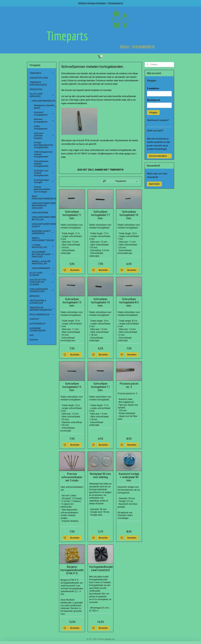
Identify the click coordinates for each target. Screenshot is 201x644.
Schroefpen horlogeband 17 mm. (101, 215)
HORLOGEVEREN (40, 213)
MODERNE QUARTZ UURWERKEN (43, 232)
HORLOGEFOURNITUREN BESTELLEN (44, 218)
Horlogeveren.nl (116, 3)
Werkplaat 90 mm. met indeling (101, 475)
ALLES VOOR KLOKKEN (42, 274)
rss (113, 639)
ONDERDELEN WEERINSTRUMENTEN (42, 309)
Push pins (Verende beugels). (44, 136)
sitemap (108, 639)
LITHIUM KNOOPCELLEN (43, 246)
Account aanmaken (158, 156)
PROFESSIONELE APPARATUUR (38, 302)
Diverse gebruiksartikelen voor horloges (42, 189)
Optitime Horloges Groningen (92, 3)
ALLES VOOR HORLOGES (42, 95)
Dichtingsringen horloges (44, 181)
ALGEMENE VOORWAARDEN (37, 329)
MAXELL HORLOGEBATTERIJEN (43, 239)
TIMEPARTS (42, 73)
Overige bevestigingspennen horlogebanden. (43, 145)
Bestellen (75, 270)
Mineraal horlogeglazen (44, 120)
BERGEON (34, 296)
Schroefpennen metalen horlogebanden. (41, 164)
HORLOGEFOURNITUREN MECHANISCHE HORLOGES (44, 206)
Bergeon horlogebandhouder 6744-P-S (72, 570)
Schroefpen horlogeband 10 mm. (129, 215)
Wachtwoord (153, 100)
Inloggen (153, 112)
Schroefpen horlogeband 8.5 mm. (129, 302)
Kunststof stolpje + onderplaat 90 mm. (129, 477)
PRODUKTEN (36, 89)
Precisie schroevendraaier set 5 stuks (72, 477)
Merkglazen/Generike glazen (45, 107)
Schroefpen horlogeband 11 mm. (72, 215)
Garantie (33, 340)
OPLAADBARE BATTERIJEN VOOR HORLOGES (43, 254)
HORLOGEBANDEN (43, 268)
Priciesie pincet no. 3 (129, 385)
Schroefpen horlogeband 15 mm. (72, 302)
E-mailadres (153, 88)
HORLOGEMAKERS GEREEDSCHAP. (42, 290)
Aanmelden (154, 184)
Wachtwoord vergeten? (158, 120)
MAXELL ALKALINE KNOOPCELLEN (41, 262)
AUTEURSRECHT (37, 324)
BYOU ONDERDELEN (42, 315)
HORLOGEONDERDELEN (44, 101)
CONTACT (34, 319)
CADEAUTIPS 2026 (39, 78)
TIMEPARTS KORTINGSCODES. (38, 84)
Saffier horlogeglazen (41, 128)
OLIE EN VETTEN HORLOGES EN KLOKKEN (42, 282)
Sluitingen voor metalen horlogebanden (44, 173)
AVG (31, 335)
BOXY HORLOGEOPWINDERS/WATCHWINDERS (44, 198)
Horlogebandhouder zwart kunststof (101, 568)
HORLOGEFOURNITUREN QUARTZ (44, 225)
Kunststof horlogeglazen (44, 114)
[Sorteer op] (120, 181)
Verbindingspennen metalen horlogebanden (43, 154)
